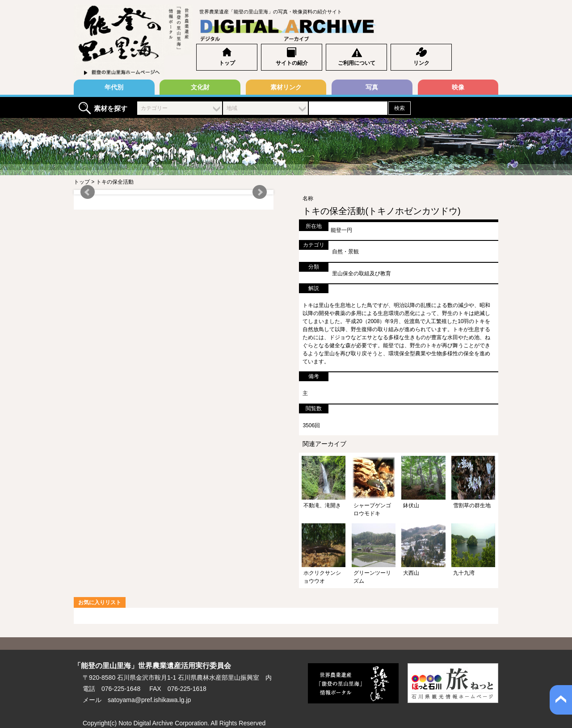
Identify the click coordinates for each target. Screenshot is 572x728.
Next (260, 192)
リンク (421, 63)
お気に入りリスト (100, 602)
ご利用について (357, 63)
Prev (88, 192)
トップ (227, 63)
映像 (458, 87)
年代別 (114, 87)
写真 (372, 87)
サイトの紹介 (292, 63)
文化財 (200, 87)
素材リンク (286, 87)
